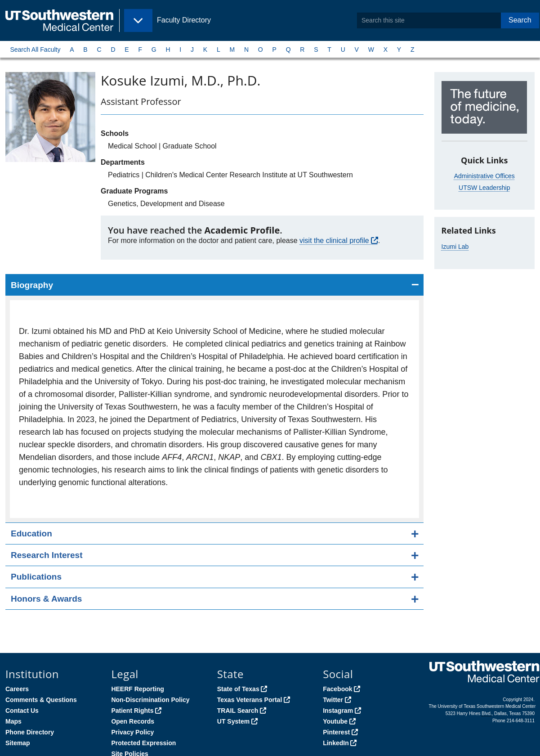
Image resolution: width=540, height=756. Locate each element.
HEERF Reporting (137, 689)
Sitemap (18, 743)
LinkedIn (336, 743)
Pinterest (336, 732)
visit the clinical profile (334, 241)
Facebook (337, 689)
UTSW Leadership (484, 188)
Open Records (133, 721)
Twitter (333, 700)
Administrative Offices (484, 176)
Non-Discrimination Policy (150, 700)
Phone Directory (30, 732)
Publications (36, 577)
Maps (13, 721)
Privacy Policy (132, 732)
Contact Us (22, 711)
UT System (233, 721)
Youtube (335, 721)
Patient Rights (132, 711)
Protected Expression (143, 743)
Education (31, 533)
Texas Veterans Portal (250, 700)
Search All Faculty (35, 49)
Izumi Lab (455, 247)
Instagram (338, 711)
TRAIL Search (238, 711)
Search (520, 20)
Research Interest (47, 555)
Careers (17, 689)
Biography (32, 285)
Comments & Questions (41, 700)
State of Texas (238, 689)
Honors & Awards (46, 599)
